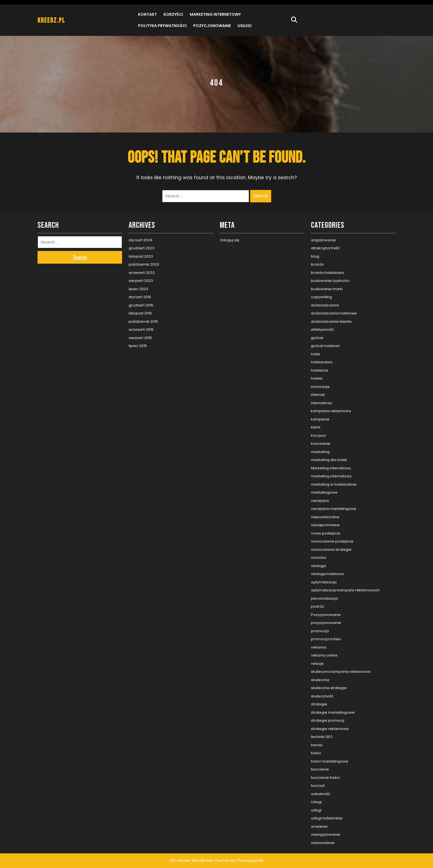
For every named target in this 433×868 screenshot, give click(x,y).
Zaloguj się (229, 240)
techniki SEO (322, 737)
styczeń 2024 (141, 240)
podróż (317, 606)
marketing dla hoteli (329, 460)
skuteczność (322, 696)
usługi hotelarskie (327, 818)
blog (315, 256)
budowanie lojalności (330, 281)
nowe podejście (326, 533)
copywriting (321, 297)
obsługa (318, 566)
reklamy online (324, 655)
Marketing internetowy (215, 14)
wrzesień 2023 (142, 273)
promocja (320, 631)
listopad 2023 (141, 256)
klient (316, 427)
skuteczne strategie (329, 688)
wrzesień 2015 (141, 330)
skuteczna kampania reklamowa (341, 672)
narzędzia (320, 501)
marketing (320, 452)
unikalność (321, 794)
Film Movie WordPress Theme (199, 860)
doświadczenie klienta (331, 321)
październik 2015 (143, 321)
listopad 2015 (140, 313)
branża (317, 264)
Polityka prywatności (162, 26)
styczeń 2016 (140, 297)
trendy (317, 745)
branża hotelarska (327, 273)
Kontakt (147, 14)
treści (316, 753)
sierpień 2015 (140, 338)
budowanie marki (327, 289)
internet (318, 395)
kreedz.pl (51, 21)
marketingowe (324, 492)
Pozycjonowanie (212, 26)
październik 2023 (144, 264)
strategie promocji (328, 720)
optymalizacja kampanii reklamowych (345, 590)
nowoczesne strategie (331, 550)
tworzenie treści (325, 778)
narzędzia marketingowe (334, 509)
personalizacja (324, 598)
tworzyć (318, 786)
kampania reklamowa (331, 411)
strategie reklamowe (330, 729)
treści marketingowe (330, 761)
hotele (317, 378)
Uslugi (316, 802)
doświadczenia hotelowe (334, 313)
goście (317, 338)
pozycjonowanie (326, 623)
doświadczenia (325, 305)
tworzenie (320, 769)
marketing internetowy (331, 476)
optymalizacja (324, 582)
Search (261, 196)
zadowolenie (323, 843)
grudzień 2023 (142, 248)
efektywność (322, 330)
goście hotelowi (325, 346)
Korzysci (318, 436)
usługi (316, 810)
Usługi (245, 26)
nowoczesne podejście (332, 541)
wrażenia (319, 826)
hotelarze (320, 370)
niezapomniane (325, 525)
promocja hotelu (326, 639)
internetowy (322, 403)
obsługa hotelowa (327, 574)
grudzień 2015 (141, 305)
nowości (319, 558)
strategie (319, 704)
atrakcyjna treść (325, 248)
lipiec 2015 (138, 346)
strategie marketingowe (333, 712)
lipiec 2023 (138, 289)
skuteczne (320, 680)
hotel (315, 354)
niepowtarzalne (325, 517)
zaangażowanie (326, 834)
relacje (317, 664)
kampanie (320, 419)
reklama (319, 647)
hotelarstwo (322, 362)
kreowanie (321, 444)
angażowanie (323, 240)
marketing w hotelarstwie (334, 484)
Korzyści (173, 14)
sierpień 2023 (141, 281)
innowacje (320, 387)
